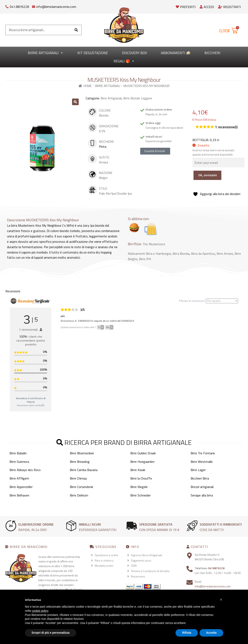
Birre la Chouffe (141, 478)
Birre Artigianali (46, 53)
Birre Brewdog (80, 462)
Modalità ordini (104, 566)
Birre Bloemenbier (82, 453)
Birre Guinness (19, 462)
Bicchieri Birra (200, 478)
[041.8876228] (7, 6)
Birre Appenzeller (21, 487)
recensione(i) (226, 127)
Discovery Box (134, 53)
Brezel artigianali (202, 487)
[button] (75, 102)
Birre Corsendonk (81, 487)
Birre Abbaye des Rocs (25, 470)
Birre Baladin (18, 453)
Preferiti (186, 7)
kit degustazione (93, 53)
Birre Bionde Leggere (138, 98)
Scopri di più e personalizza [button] (51, 633)
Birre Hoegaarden (142, 462)
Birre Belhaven (19, 495)
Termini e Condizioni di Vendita (150, 571)
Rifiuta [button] (187, 633)
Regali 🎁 (124, 61)
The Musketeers (154, 244)
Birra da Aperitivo (203, 254)
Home (88, 86)
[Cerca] (76, 30)
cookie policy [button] (40, 611)
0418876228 (216, 568)
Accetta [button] (211, 633)
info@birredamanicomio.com (56, 7)
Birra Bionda (181, 254)
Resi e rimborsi (104, 560)
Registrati (229, 7)
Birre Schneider (141, 495)
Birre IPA (145, 259)
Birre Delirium (79, 495)
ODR (134, 566)
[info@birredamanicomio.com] (34, 6)
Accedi (207, 7)
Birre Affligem (19, 478)
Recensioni (138, 576)
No (110, 327)
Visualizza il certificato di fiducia (31, 400)
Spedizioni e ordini (106, 555)
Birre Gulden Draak (143, 453)
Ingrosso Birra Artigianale (147, 555)
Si (101, 327)
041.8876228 (19, 7)
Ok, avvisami (208, 175)
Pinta (103, 146)
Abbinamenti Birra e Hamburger (149, 254)
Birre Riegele (139, 487)
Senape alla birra (202, 495)
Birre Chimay (78, 478)
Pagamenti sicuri (141, 560)
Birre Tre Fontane (203, 453)
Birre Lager (198, 470)
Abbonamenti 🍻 (176, 53)
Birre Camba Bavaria (84, 470)
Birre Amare (225, 254)
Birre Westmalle (202, 462)
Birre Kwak (138, 470)
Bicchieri (212, 53)
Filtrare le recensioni (209, 301)
